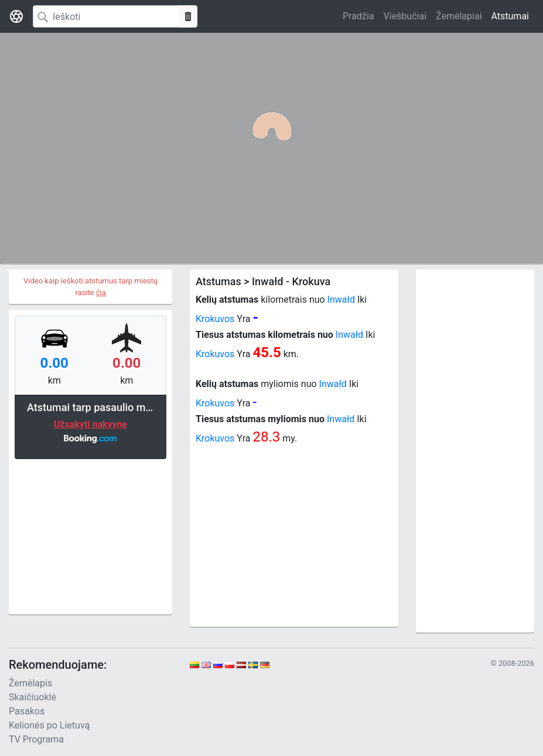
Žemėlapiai (459, 16)
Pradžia (358, 16)
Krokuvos (215, 319)
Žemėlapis (30, 683)
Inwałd (341, 300)
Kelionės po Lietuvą (49, 725)
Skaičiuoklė (33, 697)
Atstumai (510, 16)
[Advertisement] (90, 535)
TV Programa (36, 739)
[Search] (106, 16)
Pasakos (27, 711)
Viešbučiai (405, 16)
